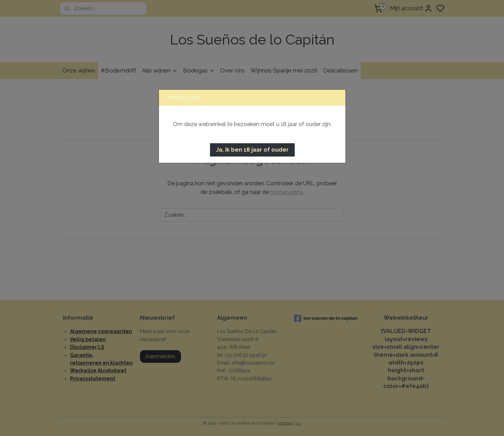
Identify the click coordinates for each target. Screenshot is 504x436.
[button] (252, 150)
